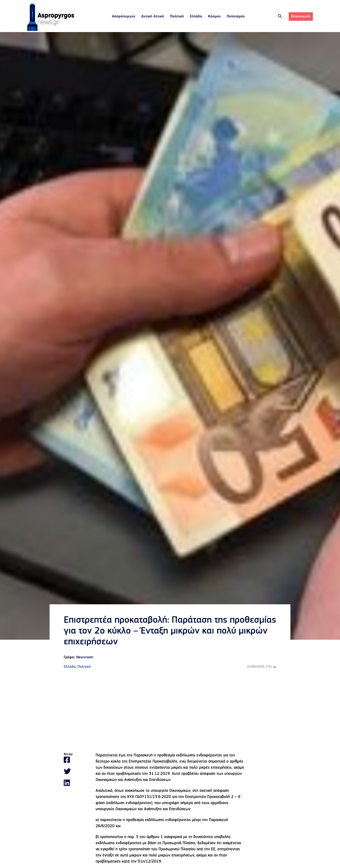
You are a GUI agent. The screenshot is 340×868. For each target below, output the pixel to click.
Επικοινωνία (301, 17)
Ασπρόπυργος (124, 17)
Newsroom (85, 657)
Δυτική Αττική (153, 17)
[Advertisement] (170, 711)
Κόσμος (214, 17)
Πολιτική (177, 17)
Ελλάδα (196, 17)
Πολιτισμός (236, 17)
